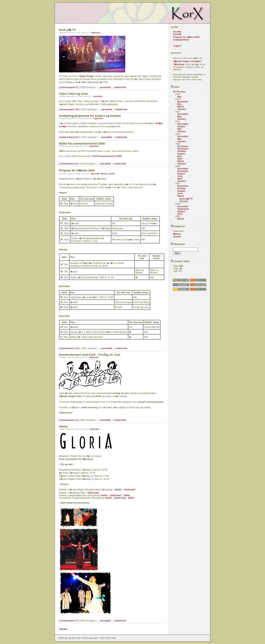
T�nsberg (179, 64)
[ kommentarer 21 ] (69, 137)
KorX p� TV (186, 199)
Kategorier (178, 226)
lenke (118, 490)
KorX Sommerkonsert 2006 (107, 156)
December (183, 124)
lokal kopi (129, 490)
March (181, 107)
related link (120, 87)
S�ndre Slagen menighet (187, 61)
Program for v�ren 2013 (186, 37)
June (180, 176)
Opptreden (96, 33)
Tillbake (63, 629)
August (181, 126)
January (182, 109)
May (179, 97)
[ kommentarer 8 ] (69, 164)
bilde (127, 495)
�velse (104, 174)
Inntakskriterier (181, 40)
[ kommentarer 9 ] (69, 87)
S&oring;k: (178, 244)
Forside (177, 32)
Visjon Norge (86, 76)
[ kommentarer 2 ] (69, 420)
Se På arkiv (179, 92)
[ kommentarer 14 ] (69, 348)
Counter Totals (180, 261)
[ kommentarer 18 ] (69, 109)
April (180, 159)
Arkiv (175, 87)
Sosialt (112, 174)
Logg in (177, 46)
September (183, 209)
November (183, 102)
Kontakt (177, 34)
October (182, 151)
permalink (106, 87)
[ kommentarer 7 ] (69, 621)
